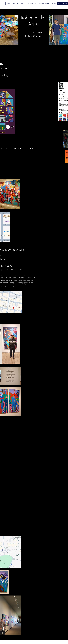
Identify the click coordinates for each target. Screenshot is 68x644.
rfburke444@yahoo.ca (34, 36)
